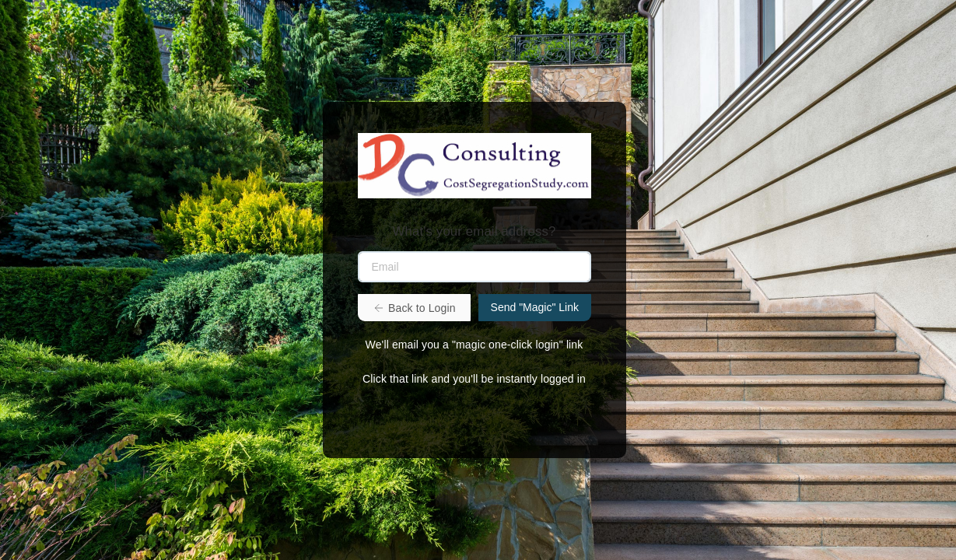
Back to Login (414, 308)
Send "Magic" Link (535, 307)
